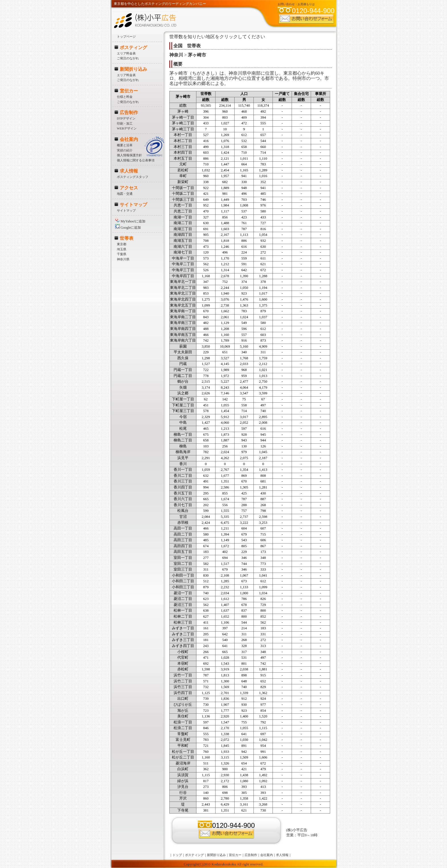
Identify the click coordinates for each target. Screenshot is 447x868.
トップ (177, 855)
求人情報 (129, 171)
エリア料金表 (126, 53)
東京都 (122, 244)
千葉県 (122, 254)
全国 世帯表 (187, 46)
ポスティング (133, 47)
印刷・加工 (125, 123)
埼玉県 (122, 249)
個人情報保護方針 (129, 155)
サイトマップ (133, 205)
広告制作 (129, 112)
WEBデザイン (127, 128)
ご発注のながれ (128, 58)
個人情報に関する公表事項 (136, 160)
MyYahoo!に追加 (130, 221)
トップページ (126, 36)
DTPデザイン (126, 118)
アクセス (129, 188)
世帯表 (127, 238)
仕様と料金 (125, 97)
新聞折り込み (133, 69)
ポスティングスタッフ (133, 177)
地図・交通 (125, 194)
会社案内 (129, 139)
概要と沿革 (125, 145)
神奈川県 (123, 259)
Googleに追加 (128, 228)
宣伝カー (129, 91)
